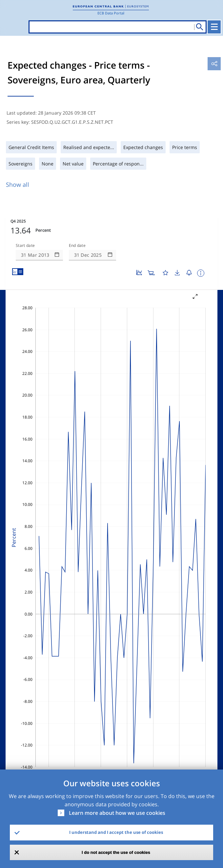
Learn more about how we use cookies (117, 813)
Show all (18, 184)
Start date (25, 246)
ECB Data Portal (111, 13)
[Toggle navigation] (214, 27)
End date (77, 246)
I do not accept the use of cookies (116, 852)
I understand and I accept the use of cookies (116, 832)
